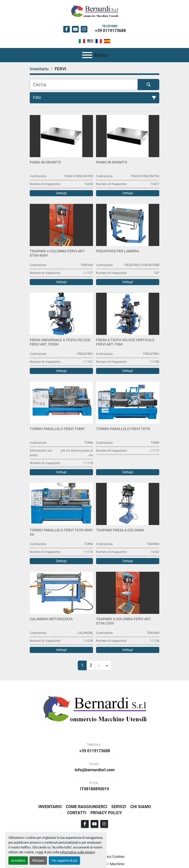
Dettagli (61, 193)
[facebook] (67, 29)
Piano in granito (45, 162)
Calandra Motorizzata (51, 619)
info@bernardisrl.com (95, 770)
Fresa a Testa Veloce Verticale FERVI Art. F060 (125, 342)
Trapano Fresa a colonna (120, 530)
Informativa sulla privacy (77, 852)
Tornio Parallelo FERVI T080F (57, 429)
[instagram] (84, 29)
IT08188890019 (94, 789)
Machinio (117, 864)
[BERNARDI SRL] (95, 711)
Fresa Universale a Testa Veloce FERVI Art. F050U (60, 342)
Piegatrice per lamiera (117, 251)
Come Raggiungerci (86, 807)
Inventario (50, 807)
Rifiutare (38, 861)
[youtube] (75, 29)
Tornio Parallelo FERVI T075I (123, 429)
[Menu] (87, 55)
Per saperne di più (64, 861)
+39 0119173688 (110, 31)
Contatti (77, 813)
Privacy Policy (106, 813)
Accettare (18, 861)
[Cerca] (84, 85)
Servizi (119, 807)
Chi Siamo (141, 807)
